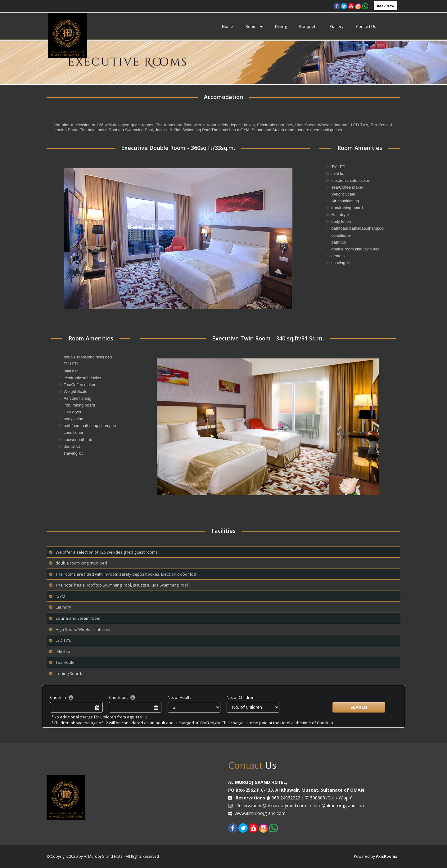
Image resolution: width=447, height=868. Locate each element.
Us (252, 765)
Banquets (308, 26)
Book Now (386, 6)
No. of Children (241, 697)
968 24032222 (285, 798)
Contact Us (366, 26)
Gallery (337, 26)
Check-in (58, 697)
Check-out (118, 697)
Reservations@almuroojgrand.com (271, 805)
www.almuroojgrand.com (260, 813)
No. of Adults (180, 697)
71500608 (315, 798)
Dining (281, 26)
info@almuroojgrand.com (339, 805)
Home (228, 26)
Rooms (254, 26)
